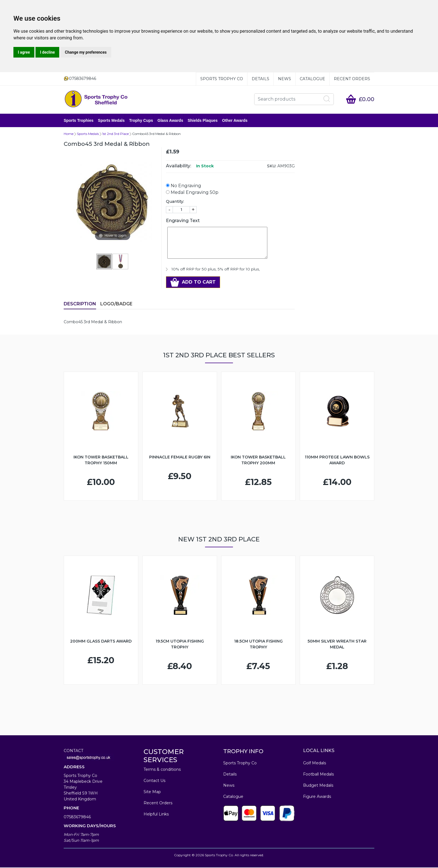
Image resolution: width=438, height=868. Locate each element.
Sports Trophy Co (222, 79)
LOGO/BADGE (116, 304)
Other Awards (235, 121)
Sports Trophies (79, 121)
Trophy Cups (141, 121)
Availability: (178, 166)
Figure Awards (317, 797)
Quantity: (175, 202)
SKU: (272, 167)
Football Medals (318, 775)
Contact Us (154, 781)
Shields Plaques (203, 121)
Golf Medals (315, 764)
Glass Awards (170, 121)
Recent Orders (352, 79)
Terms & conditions (162, 770)
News (285, 79)
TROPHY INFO (243, 752)
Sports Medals (111, 121)
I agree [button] (24, 52)
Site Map (152, 792)
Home (69, 134)
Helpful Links (156, 815)
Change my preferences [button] (86, 52)
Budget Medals (318, 786)
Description (80, 304)
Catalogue (312, 79)
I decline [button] (47, 52)
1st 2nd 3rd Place (116, 134)
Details (260, 79)
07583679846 (77, 817)
